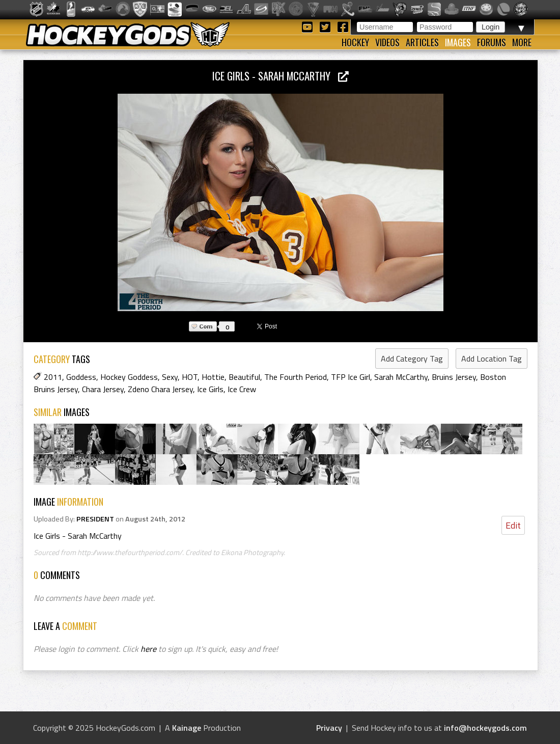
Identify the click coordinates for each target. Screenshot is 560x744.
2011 (53, 377)
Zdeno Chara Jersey (160, 389)
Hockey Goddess (129, 377)
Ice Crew (242, 389)
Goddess (81, 377)
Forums (492, 42)
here (148, 649)
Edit (513, 525)
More (522, 42)
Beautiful (244, 377)
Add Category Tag (412, 359)
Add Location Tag (492, 359)
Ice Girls (210, 389)
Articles (422, 42)
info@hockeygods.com (485, 728)
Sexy (170, 377)
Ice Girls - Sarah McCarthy (281, 76)
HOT (190, 377)
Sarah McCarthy (401, 377)
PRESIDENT (95, 519)
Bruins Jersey (454, 377)
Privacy (329, 728)
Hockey (355, 42)
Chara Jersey (103, 389)
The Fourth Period (296, 377)
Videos (387, 42)
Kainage (187, 728)
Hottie (213, 377)
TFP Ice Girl (351, 377)
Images (458, 42)
